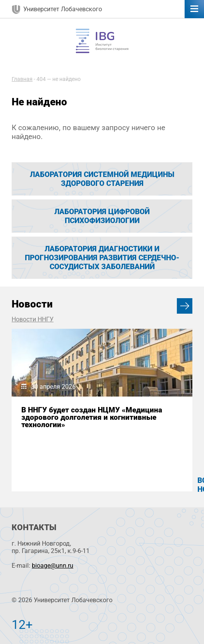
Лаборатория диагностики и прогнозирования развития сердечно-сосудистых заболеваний (102, 258)
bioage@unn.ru (53, 566)
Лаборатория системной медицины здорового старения (102, 179)
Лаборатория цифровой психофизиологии (102, 216)
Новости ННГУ (33, 319)
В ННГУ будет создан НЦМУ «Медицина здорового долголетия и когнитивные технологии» (92, 417)
